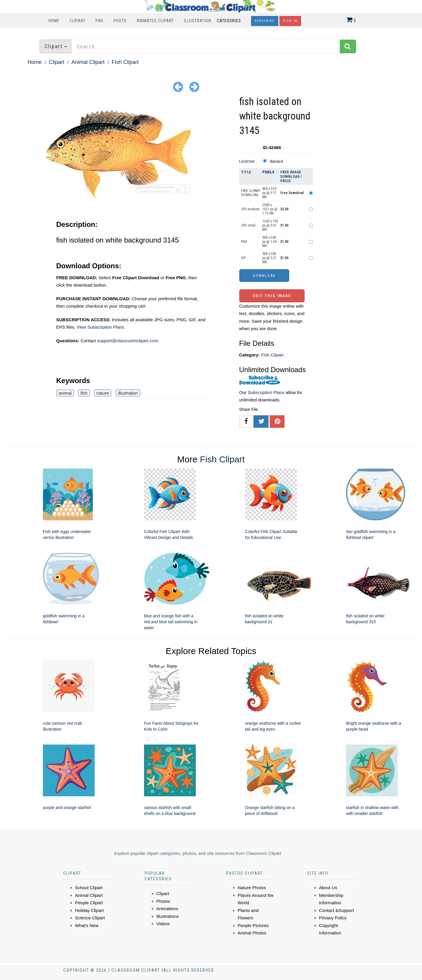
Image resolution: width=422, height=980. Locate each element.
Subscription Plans (266, 392)
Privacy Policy (333, 918)
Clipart (77, 21)
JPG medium (250, 209)
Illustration (198, 21)
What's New (87, 925)
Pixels (268, 172)
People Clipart (89, 903)
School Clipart (89, 888)
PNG (100, 21)
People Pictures (253, 925)
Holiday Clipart (90, 910)
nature (103, 393)
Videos (163, 924)
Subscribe (265, 21)
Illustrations (168, 916)
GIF (243, 258)
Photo (120, 21)
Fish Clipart (125, 62)
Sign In (290, 21)
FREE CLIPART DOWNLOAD (251, 193)
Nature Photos (252, 888)
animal (65, 393)
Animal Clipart (88, 62)
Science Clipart (90, 918)
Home (54, 21)
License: (248, 161)
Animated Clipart (155, 21)
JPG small (248, 225)
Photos (163, 901)
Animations (167, 909)
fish (84, 393)
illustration (128, 393)
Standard (276, 162)
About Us (328, 888)
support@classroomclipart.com (127, 341)
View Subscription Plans (100, 327)
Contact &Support (337, 910)
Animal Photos (252, 933)
